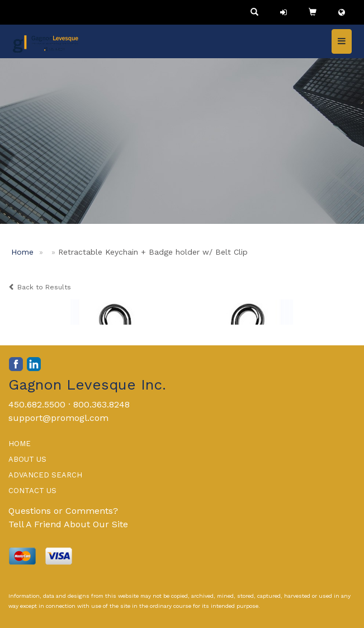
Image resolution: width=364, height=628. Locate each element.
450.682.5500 (37, 404)
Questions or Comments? (63, 511)
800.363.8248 (101, 404)
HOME (20, 444)
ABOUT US (27, 459)
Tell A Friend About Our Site (68, 524)
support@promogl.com (58, 418)
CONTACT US (32, 491)
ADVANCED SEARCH (45, 475)
